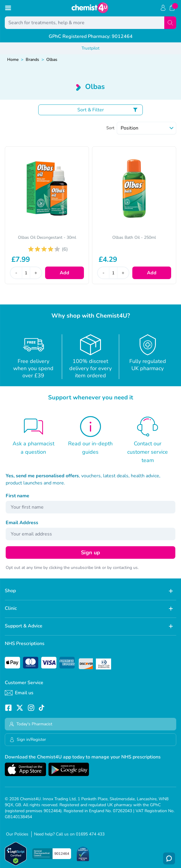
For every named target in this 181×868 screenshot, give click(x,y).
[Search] (170, 23)
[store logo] (90, 8)
